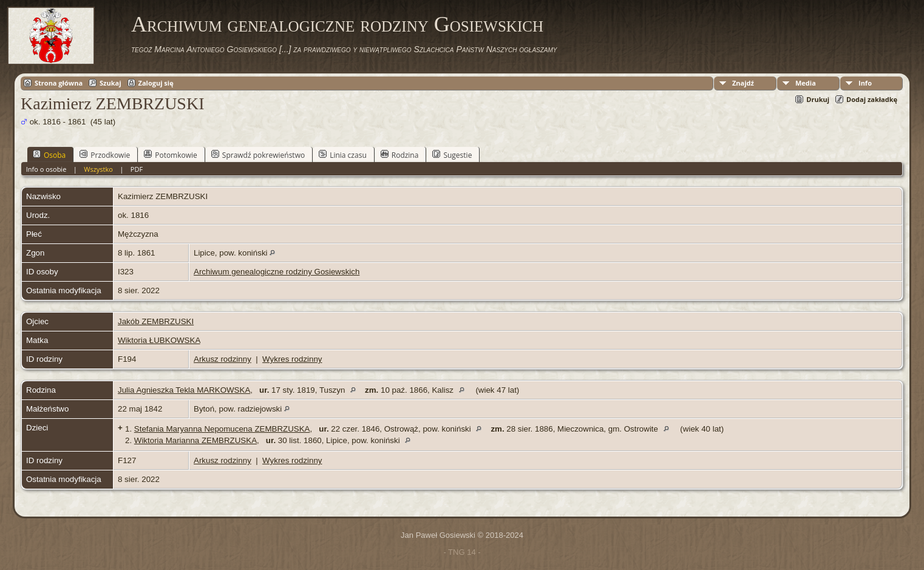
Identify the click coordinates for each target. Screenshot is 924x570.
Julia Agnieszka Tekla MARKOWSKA (184, 390)
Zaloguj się (156, 83)
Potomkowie (171, 155)
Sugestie (452, 155)
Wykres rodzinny (292, 359)
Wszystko (98, 169)
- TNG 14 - (462, 552)
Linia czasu (343, 155)
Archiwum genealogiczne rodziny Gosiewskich (337, 24)
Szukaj (110, 83)
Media (806, 83)
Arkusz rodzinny (223, 359)
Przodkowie (105, 155)
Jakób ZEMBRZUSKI (156, 321)
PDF (137, 169)
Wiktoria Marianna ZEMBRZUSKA (195, 440)
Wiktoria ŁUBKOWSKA (159, 340)
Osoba (49, 155)
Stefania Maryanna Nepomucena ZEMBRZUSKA (222, 429)
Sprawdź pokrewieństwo (258, 155)
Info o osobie (46, 169)
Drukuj (818, 99)
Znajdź (743, 83)
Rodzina (400, 155)
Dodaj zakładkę (872, 99)
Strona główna (59, 83)
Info (865, 83)
